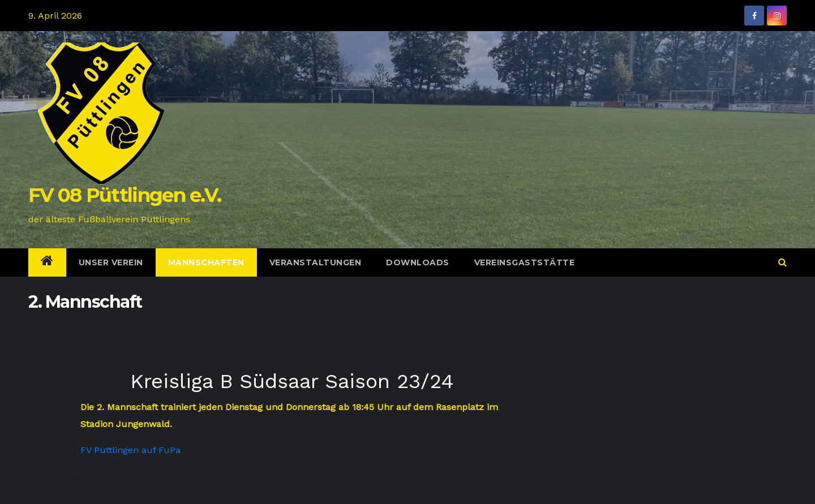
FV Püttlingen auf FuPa (130, 450)
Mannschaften (206, 262)
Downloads (418, 262)
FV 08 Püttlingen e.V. (125, 195)
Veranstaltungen (316, 262)
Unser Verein (111, 262)
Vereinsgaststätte (525, 262)
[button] (782, 262)
